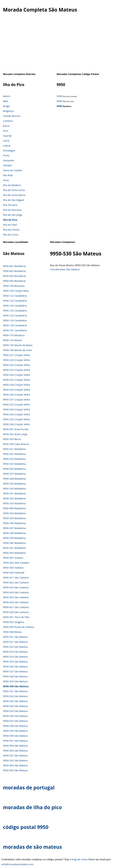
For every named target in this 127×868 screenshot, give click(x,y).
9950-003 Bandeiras (14, 276)
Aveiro (7, 96)
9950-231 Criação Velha (17, 399)
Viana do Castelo (13, 170)
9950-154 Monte (12, 340)
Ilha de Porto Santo (14, 190)
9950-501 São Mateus (15, 637)
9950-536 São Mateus (15, 716)
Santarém (9, 160)
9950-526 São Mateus (15, 666)
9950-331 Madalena (14, 493)
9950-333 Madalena (14, 503)
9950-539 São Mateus (15, 731)
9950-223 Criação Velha (17, 360)
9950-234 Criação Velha (17, 414)
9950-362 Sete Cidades (16, 563)
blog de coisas (80, 859)
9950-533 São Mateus (15, 701)
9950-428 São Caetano (16, 612)
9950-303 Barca (12, 439)
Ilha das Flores (11, 230)
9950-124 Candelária (15, 306)
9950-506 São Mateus (15, 746)
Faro (6, 131)
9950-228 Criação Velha (17, 385)
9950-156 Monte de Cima (17, 350)
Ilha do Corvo (11, 235)
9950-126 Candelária (15, 315)
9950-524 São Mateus (15, 657)
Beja (5, 101)
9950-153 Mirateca (14, 335)
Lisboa (7, 146)
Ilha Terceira (10, 205)
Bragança (8, 111)
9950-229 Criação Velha (17, 390)
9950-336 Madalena (14, 523)
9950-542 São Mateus (15, 760)
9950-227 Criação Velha (17, 380)
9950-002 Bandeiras (14, 271)
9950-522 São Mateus (15, 647)
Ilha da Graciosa (12, 210)
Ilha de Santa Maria (14, 195)
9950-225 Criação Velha (17, 370)
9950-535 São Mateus (15, 711)
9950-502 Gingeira (13, 622)
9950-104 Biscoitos (14, 286)
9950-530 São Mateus (16, 686)
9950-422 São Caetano (16, 582)
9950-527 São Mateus (15, 671)
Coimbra (8, 121)
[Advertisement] (63, 46)
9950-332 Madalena (14, 498)
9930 (60, 96)
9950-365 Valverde (14, 573)
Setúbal (7, 165)
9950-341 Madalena (14, 548)
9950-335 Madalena (14, 518)
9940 (60, 101)
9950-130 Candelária (15, 325)
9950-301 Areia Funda (16, 429)
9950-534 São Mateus (15, 706)
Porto (6, 155)
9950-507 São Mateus (15, 755)
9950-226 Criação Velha (17, 375)
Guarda (7, 136)
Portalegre (9, 150)
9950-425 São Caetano (16, 597)
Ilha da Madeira (12, 185)
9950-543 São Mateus (15, 750)
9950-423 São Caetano (16, 587)
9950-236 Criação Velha (17, 424)
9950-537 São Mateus (15, 721)
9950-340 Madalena (14, 543)
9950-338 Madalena (14, 533)
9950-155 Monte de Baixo (18, 345)
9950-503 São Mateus (15, 770)
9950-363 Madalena (14, 553)
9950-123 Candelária (15, 301)
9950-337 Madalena (14, 528)
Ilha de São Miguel (13, 200)
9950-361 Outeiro (13, 558)
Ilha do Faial (10, 225)
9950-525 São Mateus (15, 662)
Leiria (6, 141)
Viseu (6, 180)
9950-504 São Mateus (15, 765)
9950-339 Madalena (14, 538)
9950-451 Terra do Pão (16, 617)
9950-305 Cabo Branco (16, 444)
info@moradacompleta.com (17, 864)
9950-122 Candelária (15, 296)
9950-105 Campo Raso (16, 291)
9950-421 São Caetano (16, 577)
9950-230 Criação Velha (17, 395)
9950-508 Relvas (12, 632)
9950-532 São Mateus (15, 696)
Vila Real (8, 175)
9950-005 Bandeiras (14, 281)
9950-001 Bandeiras (14, 266)
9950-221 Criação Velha (17, 355)
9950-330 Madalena (14, 488)
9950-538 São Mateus (15, 726)
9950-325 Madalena (14, 464)
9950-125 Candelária (15, 310)
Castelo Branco (12, 116)
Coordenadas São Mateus (65, 269)
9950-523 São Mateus (15, 652)
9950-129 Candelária (15, 320)
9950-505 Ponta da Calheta (19, 627)
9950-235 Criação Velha (17, 419)
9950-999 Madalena (14, 508)
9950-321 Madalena (14, 449)
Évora (6, 126)
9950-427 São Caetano (16, 607)
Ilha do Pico (10, 220)
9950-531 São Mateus (15, 691)
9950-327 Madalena (14, 474)
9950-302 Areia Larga (15, 434)
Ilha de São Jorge (13, 215)
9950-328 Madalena (14, 479)
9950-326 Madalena (14, 469)
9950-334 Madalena (14, 513)
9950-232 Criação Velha (17, 404)
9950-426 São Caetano (16, 602)
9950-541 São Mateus (15, 741)
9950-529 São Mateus (15, 681)
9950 (60, 106)
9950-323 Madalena (14, 459)
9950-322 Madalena (14, 454)
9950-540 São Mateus (15, 736)
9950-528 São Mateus (15, 676)
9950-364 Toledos (13, 568)
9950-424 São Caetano (16, 592)
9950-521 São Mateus (15, 642)
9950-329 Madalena (14, 484)
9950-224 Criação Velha (17, 365)
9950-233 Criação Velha (17, 409)
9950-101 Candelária (15, 330)
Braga (6, 106)
